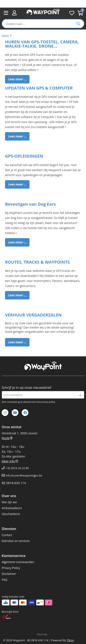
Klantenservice (14, 556)
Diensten (9, 529)
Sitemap (42, 634)
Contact (7, 535)
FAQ (4, 580)
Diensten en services (16, 541)
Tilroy (70, 640)
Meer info (10, 461)
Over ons (9, 496)
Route (7, 438)
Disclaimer (9, 574)
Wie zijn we (9, 502)
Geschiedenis (11, 514)
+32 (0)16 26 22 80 (17, 468)
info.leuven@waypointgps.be (24, 475)
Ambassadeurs (12, 508)
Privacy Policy (11, 568)
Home (5, 36)
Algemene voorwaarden (18, 562)
